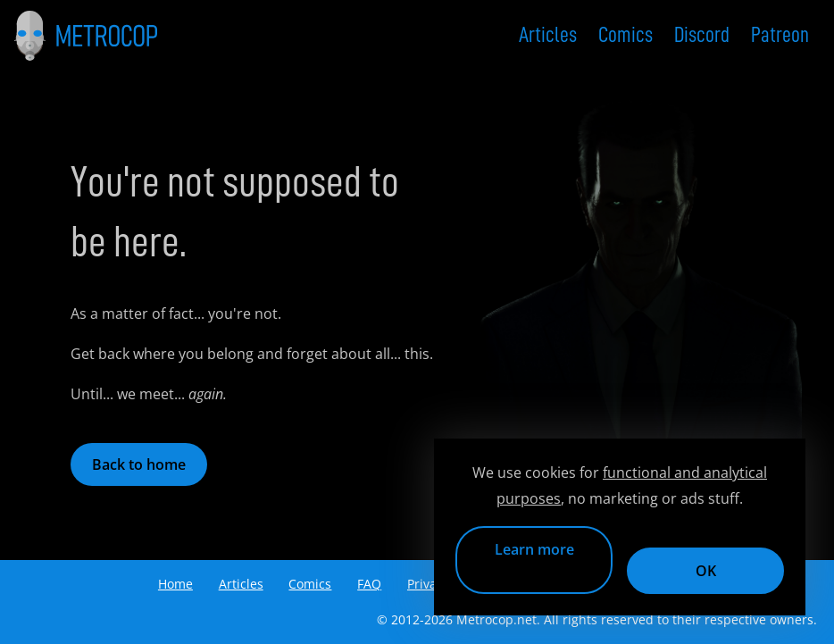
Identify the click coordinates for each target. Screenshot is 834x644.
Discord (702, 35)
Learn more (534, 549)
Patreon (780, 35)
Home (175, 584)
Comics (625, 35)
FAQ (369, 584)
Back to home (139, 464)
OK (706, 571)
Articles (548, 35)
